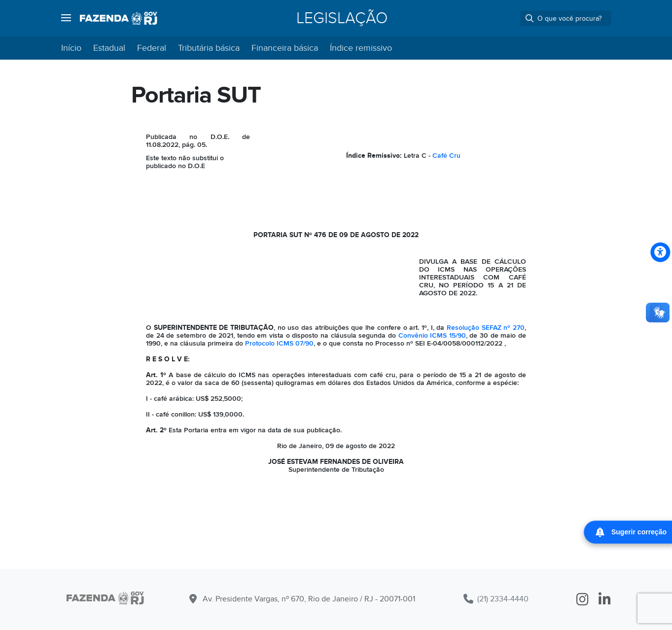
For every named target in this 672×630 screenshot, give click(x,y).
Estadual (109, 48)
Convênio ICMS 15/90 (432, 335)
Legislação (342, 18)
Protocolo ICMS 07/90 (279, 343)
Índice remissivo (361, 48)
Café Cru (446, 156)
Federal (152, 48)
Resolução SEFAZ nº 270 (486, 328)
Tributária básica (209, 48)
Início (71, 48)
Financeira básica (285, 48)
